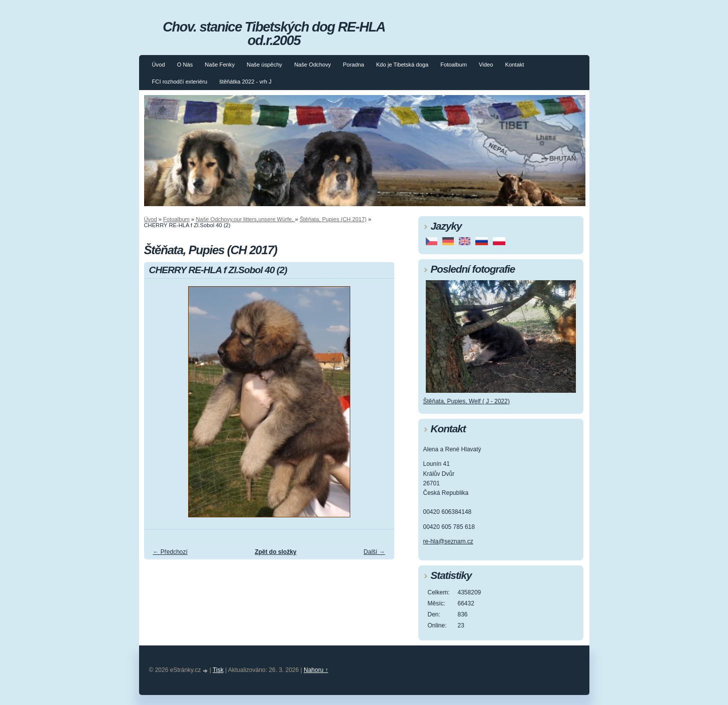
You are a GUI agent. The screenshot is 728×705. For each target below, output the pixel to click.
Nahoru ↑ (316, 670)
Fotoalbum (454, 65)
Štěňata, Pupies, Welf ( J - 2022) (467, 401)
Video (486, 65)
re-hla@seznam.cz (448, 541)
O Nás (185, 65)
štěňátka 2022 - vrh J (245, 82)
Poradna (353, 65)
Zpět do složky (275, 552)
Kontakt (514, 65)
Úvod (159, 65)
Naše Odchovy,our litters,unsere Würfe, (245, 219)
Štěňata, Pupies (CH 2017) (333, 219)
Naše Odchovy (312, 65)
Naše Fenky (220, 65)
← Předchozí (170, 552)
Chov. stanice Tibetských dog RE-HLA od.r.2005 (274, 34)
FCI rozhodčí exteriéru (180, 82)
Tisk (218, 670)
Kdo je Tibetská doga (403, 65)
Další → (375, 552)
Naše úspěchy (264, 65)
